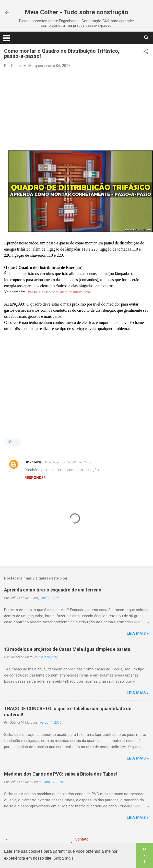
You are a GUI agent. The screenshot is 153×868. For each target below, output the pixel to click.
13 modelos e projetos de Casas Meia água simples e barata (67, 649)
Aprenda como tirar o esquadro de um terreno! (53, 590)
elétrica (13, 442)
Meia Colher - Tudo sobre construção (76, 12)
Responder (35, 478)
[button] (146, 52)
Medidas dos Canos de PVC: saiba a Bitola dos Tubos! (61, 774)
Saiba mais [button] (63, 858)
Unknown (33, 462)
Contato (82, 839)
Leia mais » (138, 633)
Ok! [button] (144, 855)
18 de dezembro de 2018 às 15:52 (67, 462)
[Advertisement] (76, 109)
